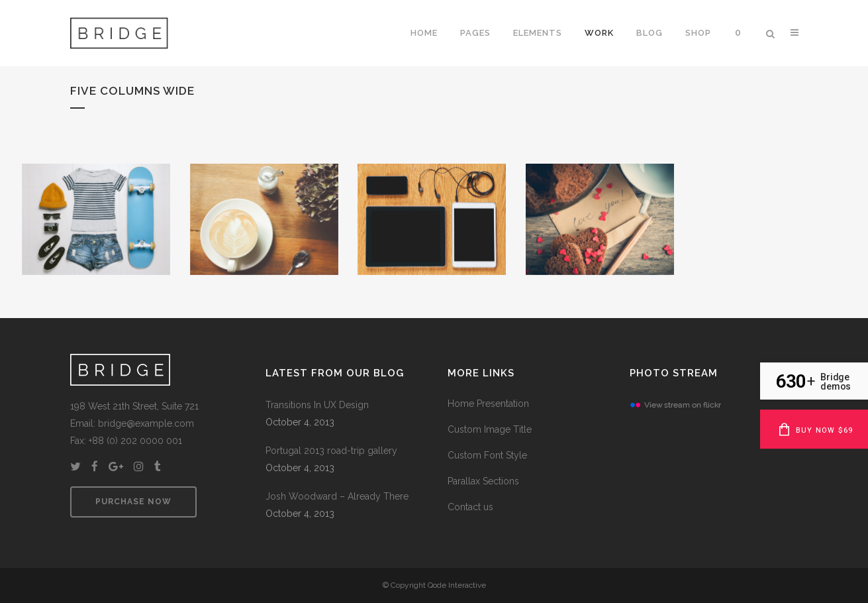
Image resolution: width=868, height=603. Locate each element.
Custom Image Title (490, 429)
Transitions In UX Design (317, 405)
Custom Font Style (487, 455)
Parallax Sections (483, 481)
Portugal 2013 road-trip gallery (331, 451)
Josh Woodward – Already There (337, 496)
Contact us (470, 507)
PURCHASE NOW (133, 502)
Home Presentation (488, 404)
